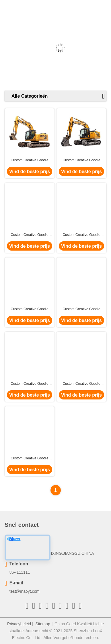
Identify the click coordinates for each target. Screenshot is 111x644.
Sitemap (43, 624)
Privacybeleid (19, 624)
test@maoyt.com (25, 591)
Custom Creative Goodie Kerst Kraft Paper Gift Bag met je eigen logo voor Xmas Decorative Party (30, 160)
